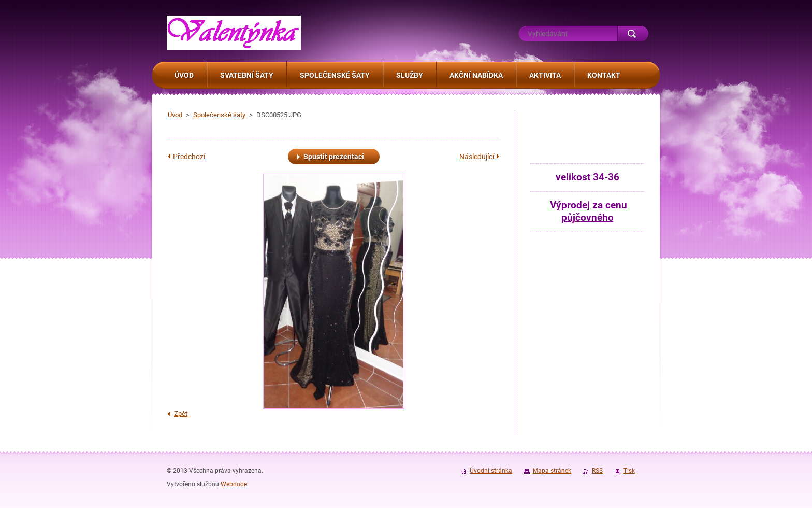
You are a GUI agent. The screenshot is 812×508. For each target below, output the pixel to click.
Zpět (181, 413)
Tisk (629, 471)
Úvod (175, 115)
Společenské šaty (219, 115)
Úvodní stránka (491, 471)
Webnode (234, 484)
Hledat (633, 34)
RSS (597, 471)
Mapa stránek (552, 471)
